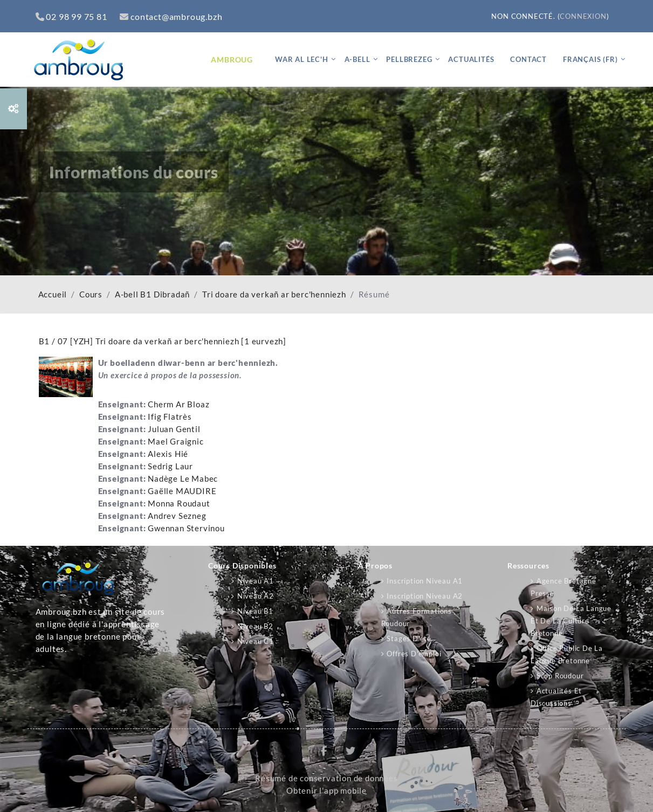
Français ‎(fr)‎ (590, 59)
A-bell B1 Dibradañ (152, 294)
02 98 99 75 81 (71, 16)
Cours (91, 294)
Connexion (583, 16)
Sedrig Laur (170, 466)
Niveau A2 (256, 596)
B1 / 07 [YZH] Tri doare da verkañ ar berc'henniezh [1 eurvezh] (163, 341)
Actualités (471, 59)
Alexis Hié (168, 454)
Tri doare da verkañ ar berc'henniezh (274, 294)
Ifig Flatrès (170, 417)
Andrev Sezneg (177, 516)
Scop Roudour (560, 676)
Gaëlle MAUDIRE (182, 491)
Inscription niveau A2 (425, 596)
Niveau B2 (255, 626)
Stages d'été (409, 639)
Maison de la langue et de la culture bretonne (571, 621)
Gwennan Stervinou (186, 528)
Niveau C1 (256, 641)
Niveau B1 (255, 611)
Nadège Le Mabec (183, 479)
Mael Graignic (176, 442)
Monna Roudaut (179, 504)
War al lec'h (302, 59)
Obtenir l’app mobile (326, 791)
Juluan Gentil (174, 429)
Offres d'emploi (414, 654)
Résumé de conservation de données (326, 778)
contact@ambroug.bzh (171, 16)
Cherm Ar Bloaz (178, 404)
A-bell (358, 59)
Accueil (53, 294)
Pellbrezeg (409, 59)
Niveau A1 (256, 581)
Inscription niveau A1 (425, 581)
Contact (528, 59)
